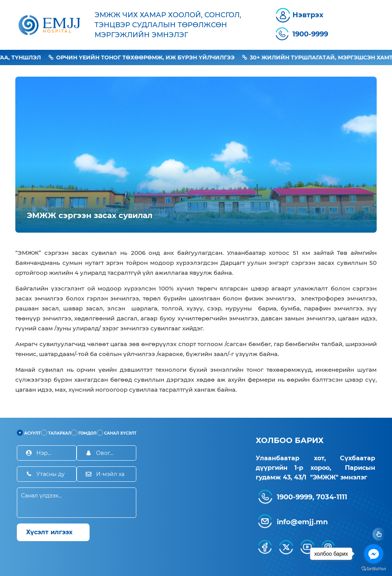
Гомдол (84, 433)
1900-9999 (310, 34)
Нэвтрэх (308, 15)
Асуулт (29, 433)
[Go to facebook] (374, 554)
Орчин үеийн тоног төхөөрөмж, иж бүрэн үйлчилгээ (152, 57)
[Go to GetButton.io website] (374, 568)
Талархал (56, 433)
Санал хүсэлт (117, 433)
